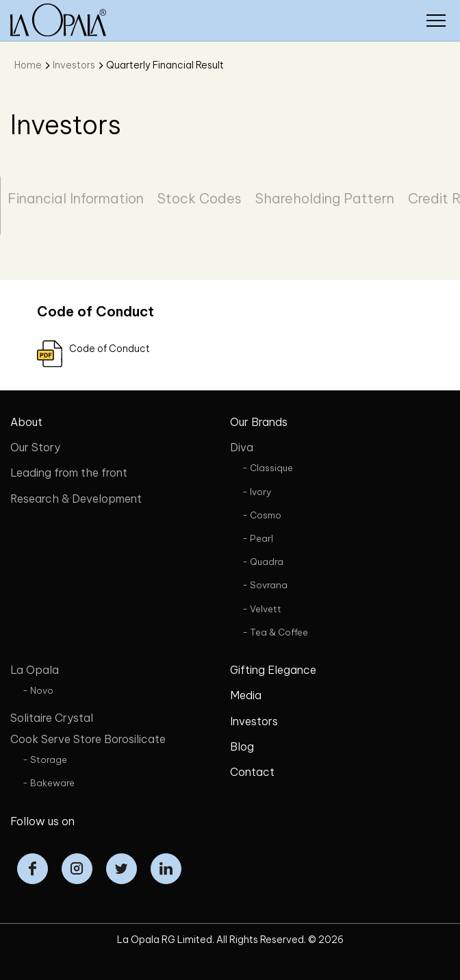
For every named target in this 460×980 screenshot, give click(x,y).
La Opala (35, 670)
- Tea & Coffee (275, 632)
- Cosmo (262, 515)
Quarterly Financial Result (165, 65)
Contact (252, 772)
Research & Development (76, 499)
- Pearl (258, 538)
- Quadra (263, 562)
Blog (242, 746)
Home (28, 65)
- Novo (38, 690)
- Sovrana (265, 585)
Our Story (35, 447)
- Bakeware (49, 783)
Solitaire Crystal (52, 718)
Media (246, 695)
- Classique (268, 468)
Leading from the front (69, 473)
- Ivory (257, 492)
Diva (242, 447)
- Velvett (262, 609)
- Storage (45, 759)
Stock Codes (200, 198)
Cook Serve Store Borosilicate (88, 739)
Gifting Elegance (273, 670)
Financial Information (76, 198)
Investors (74, 65)
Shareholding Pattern (325, 198)
